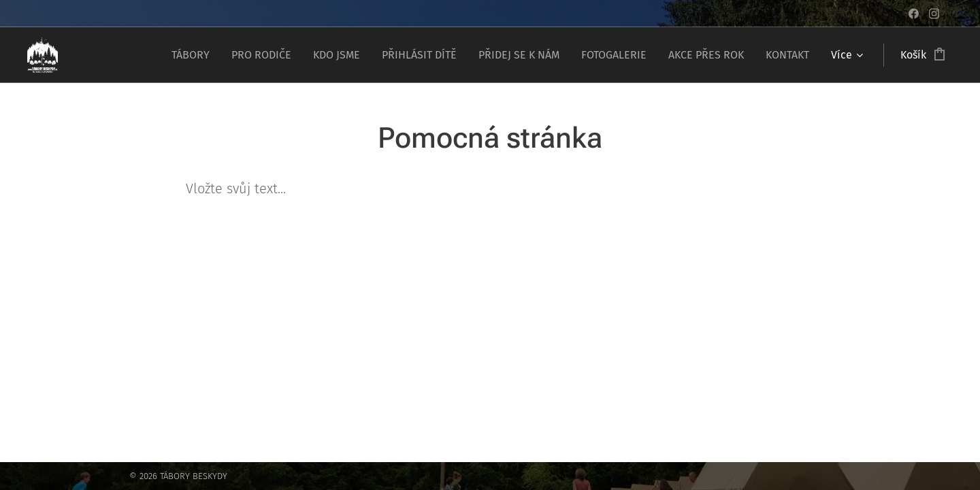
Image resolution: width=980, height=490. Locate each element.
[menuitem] (194, 55)
